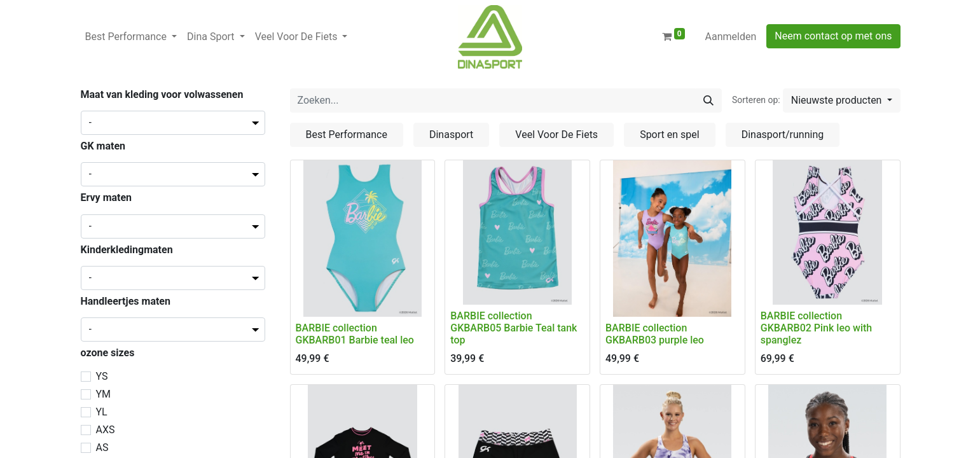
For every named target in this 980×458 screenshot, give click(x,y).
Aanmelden (731, 37)
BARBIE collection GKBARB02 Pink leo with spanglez (816, 328)
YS (102, 376)
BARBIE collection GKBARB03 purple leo (655, 334)
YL (102, 412)
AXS (106, 430)
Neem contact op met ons (833, 36)
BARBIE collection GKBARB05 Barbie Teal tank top (514, 328)
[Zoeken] (708, 101)
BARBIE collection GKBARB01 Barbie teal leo (355, 334)
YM (104, 394)
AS (102, 448)
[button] (842, 101)
